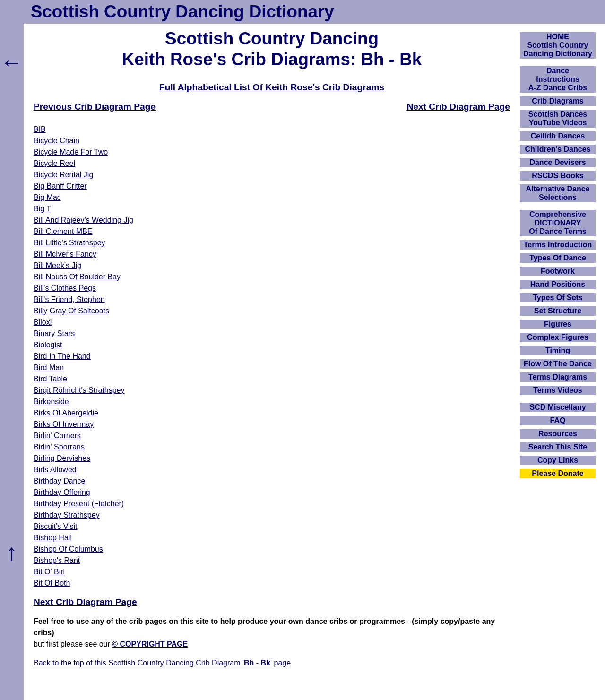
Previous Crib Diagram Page (95, 107)
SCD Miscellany (557, 407)
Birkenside (51, 402)
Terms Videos (557, 390)
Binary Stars (54, 333)
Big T (42, 209)
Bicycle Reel (54, 163)
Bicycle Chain (56, 141)
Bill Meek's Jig (57, 265)
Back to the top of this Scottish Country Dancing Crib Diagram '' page (162, 663)
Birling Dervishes (62, 458)
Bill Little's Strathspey (69, 243)
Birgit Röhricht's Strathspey (79, 390)
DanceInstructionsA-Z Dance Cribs (558, 79)
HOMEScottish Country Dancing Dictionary (558, 45)
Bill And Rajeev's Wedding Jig (83, 220)
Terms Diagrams (558, 377)
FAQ (558, 420)
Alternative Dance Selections (557, 193)
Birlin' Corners (57, 436)
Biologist (48, 345)
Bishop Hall (53, 538)
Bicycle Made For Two (71, 152)
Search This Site (558, 447)
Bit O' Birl (49, 572)
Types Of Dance (558, 258)
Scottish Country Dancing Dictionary (182, 12)
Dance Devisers (557, 162)
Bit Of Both (52, 583)
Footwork (558, 271)
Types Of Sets (558, 298)
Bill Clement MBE (63, 231)
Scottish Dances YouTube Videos (558, 118)
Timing (558, 350)
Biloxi (43, 322)
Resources (558, 434)
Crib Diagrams (557, 101)
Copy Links (558, 460)
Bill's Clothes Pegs (65, 288)
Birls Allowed (55, 470)
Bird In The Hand (62, 356)
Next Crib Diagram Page (458, 107)
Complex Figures (558, 337)
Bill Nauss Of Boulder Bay (77, 277)
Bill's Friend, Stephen (69, 299)
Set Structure (558, 311)
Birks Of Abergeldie (66, 413)
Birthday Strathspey (67, 515)
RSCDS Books (557, 176)
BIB (40, 129)
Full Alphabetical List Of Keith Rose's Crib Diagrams (272, 87)
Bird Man (49, 367)
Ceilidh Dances (558, 136)
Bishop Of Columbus (68, 549)
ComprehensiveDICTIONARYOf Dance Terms (558, 223)
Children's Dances (558, 149)
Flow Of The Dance (558, 364)
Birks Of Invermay (64, 424)
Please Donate (557, 473)
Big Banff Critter (60, 186)
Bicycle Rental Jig (63, 175)
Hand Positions (558, 284)
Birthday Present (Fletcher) (79, 504)
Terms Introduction (558, 245)
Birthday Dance (59, 481)
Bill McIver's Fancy (65, 254)
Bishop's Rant (57, 560)
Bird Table (50, 379)
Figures (558, 324)
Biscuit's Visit (56, 526)
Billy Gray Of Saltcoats (71, 311)
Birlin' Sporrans (59, 447)
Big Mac (47, 197)
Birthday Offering (62, 492)
